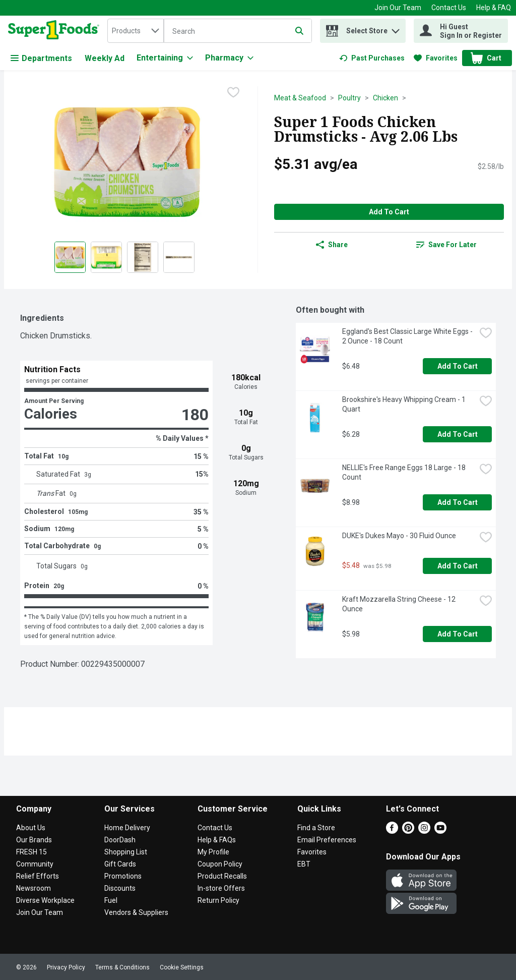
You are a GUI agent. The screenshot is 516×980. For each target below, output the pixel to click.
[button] (396, 28)
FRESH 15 (31, 852)
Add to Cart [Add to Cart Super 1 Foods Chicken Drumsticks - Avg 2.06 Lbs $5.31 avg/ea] (389, 212)
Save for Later (446, 245)
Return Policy (218, 900)
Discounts (120, 888)
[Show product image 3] (143, 257)
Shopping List (126, 852)
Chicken (385, 98)
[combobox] (136, 31)
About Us (31, 828)
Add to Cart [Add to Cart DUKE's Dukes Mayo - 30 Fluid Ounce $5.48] (458, 566)
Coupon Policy (220, 864)
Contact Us (449, 8)
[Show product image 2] (106, 257)
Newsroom (34, 888)
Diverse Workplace (45, 900)
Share (332, 245)
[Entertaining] (165, 58)
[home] (56, 31)
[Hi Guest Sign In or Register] (461, 31)
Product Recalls (222, 876)
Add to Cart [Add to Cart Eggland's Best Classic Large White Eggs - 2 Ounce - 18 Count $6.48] (458, 366)
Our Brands (34, 840)
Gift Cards (120, 864)
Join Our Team (398, 8)
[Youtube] (440, 831)
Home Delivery (127, 828)
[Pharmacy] (229, 58)
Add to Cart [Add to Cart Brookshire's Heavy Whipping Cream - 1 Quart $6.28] (458, 434)
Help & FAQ (494, 8)
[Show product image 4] (179, 257)
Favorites (312, 852)
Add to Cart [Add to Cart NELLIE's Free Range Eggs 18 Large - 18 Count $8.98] (458, 502)
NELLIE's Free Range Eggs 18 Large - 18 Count (405, 472)
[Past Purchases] (372, 58)
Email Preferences (327, 840)
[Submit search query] (299, 31)
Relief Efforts (38, 876)
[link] (372, 58)
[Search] (238, 31)
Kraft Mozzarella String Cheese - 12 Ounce (400, 604)
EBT (304, 864)
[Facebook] (392, 831)
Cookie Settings (182, 967)
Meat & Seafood (300, 98)
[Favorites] (436, 58)
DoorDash (120, 840)
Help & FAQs (217, 840)
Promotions (123, 876)
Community (35, 864)
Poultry (349, 98)
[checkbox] (233, 93)
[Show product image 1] (70, 257)
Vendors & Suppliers (136, 912)
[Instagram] (424, 831)
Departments (41, 58)
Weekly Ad (105, 58)
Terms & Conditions (122, 967)
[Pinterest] (408, 831)
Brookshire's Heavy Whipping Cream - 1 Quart (405, 404)
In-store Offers (221, 888)
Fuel (111, 900)
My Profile (213, 852)
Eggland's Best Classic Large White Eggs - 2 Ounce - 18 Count (408, 336)
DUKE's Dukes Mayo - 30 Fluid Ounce (399, 536)
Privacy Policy (66, 967)
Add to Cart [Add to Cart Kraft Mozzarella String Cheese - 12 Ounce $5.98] (458, 634)
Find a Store (316, 828)
